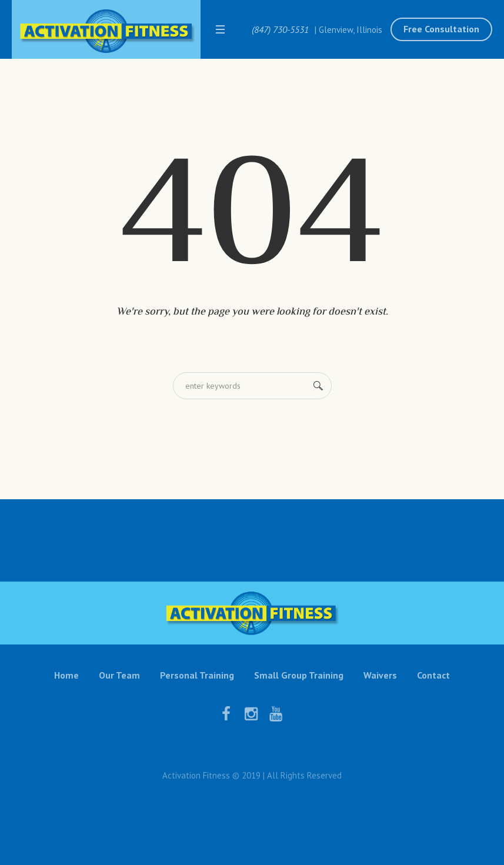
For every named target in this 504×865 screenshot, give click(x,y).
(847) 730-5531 (280, 29)
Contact (433, 675)
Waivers (380, 675)
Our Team (119, 675)
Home (66, 675)
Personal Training (197, 675)
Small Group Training (299, 675)
